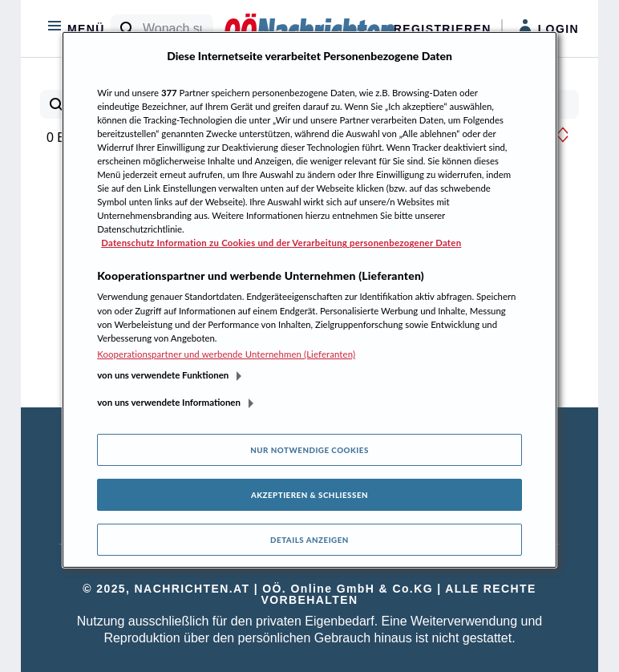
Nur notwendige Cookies (309, 450)
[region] (309, 300)
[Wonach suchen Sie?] (178, 29)
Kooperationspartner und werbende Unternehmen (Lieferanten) (226, 354)
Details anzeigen (309, 540)
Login (549, 27)
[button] (563, 135)
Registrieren (443, 29)
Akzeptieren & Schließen (309, 495)
